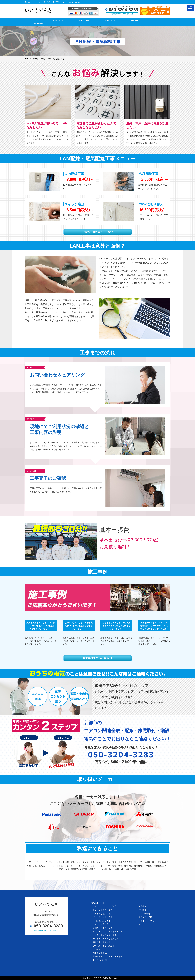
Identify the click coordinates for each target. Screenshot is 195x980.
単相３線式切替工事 (102, 921)
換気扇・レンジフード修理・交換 (108, 931)
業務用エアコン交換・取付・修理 (108, 956)
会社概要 (142, 910)
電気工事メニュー (99, 903)
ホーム (141, 924)
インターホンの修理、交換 (105, 935)
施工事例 (142, 906)
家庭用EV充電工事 (101, 953)
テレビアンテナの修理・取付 (106, 939)
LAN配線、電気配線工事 (104, 946)
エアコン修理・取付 (102, 924)
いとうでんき (94, 978)
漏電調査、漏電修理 (102, 942)
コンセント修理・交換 (103, 910)
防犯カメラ (98, 949)
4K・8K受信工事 (100, 960)
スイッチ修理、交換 (102, 914)
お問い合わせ (144, 914)
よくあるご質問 (145, 917)
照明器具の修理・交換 (103, 928)
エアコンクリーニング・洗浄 (106, 906)
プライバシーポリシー (148, 921)
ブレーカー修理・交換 (103, 917)
